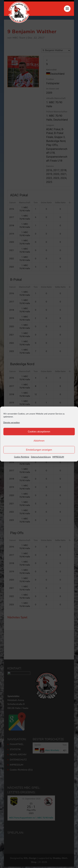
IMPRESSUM (58, 457)
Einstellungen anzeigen (39, 450)
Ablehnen (39, 441)
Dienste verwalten (12, 423)
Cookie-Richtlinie (22, 457)
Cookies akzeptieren (39, 432)
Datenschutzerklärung (41, 457)
